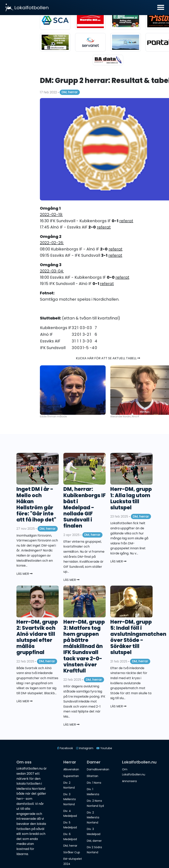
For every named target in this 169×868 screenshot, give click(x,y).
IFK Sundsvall (53, 348)
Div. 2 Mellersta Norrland (93, 818)
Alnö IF (46, 334)
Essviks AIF (50, 341)
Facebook (65, 748)
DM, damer (94, 841)
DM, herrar (70, 92)
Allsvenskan (71, 769)
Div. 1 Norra (94, 783)
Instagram (85, 748)
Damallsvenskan (98, 769)
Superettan (71, 776)
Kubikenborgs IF (56, 328)
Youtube (104, 748)
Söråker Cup (72, 852)
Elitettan (93, 776)
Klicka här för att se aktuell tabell (108, 358)
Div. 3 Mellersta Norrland (70, 799)
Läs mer (24, 574)
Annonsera (129, 781)
